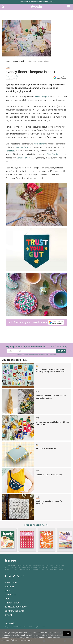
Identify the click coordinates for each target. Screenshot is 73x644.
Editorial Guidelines (15, 611)
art (37, 366)
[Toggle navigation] (68, 7)
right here (11, 151)
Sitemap (9, 615)
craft (23, 61)
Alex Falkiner (39, 144)
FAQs (7, 599)
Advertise (10, 587)
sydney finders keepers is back (38, 61)
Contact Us (10, 595)
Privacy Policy (12, 603)
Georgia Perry (22, 147)
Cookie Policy (11, 640)
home (8, 61)
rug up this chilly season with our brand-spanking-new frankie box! (50, 370)
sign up (61, 351)
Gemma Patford (23, 158)
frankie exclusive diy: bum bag (49, 475)
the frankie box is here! (46, 448)
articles (15, 61)
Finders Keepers (42, 96)
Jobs (7, 591)
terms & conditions (52, 354)
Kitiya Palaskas (53, 154)
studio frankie (49, 2)
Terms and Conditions (16, 607)
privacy (27, 354)
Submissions (11, 583)
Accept (67, 634)
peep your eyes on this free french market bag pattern (51, 397)
